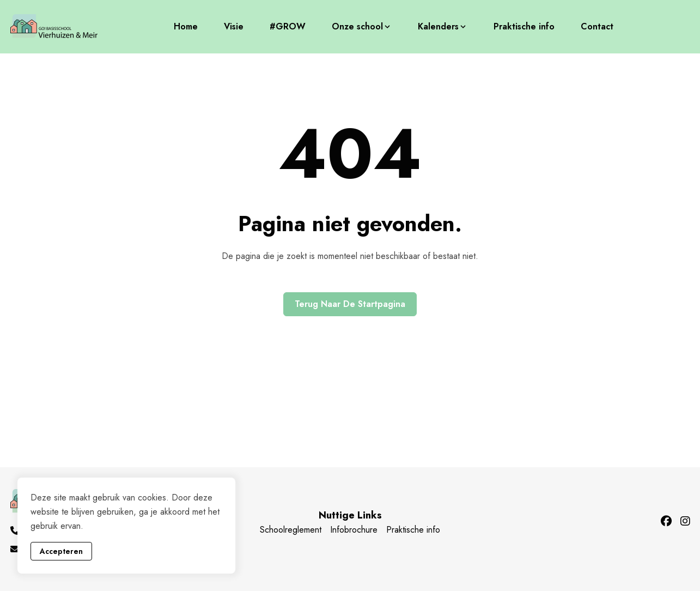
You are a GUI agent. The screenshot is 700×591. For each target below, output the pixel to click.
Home (186, 26)
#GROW (288, 26)
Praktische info (524, 26)
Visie (234, 26)
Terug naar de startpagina (350, 304)
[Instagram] (685, 522)
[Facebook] (666, 522)
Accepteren (61, 551)
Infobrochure (354, 530)
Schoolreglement (291, 530)
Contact (597, 26)
